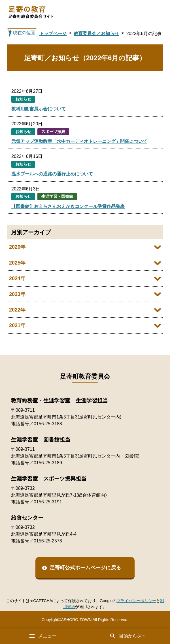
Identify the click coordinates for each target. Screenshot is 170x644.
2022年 (17, 310)
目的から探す (128, 636)
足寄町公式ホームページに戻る (85, 568)
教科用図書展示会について (39, 109)
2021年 (17, 325)
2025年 (17, 263)
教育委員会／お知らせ (96, 34)
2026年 (17, 247)
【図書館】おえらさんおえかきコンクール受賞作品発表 (68, 206)
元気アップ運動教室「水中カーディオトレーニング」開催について (79, 141)
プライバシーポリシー (136, 601)
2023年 (17, 294)
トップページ (53, 34)
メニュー (42, 636)
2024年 (17, 278)
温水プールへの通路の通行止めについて (52, 174)
